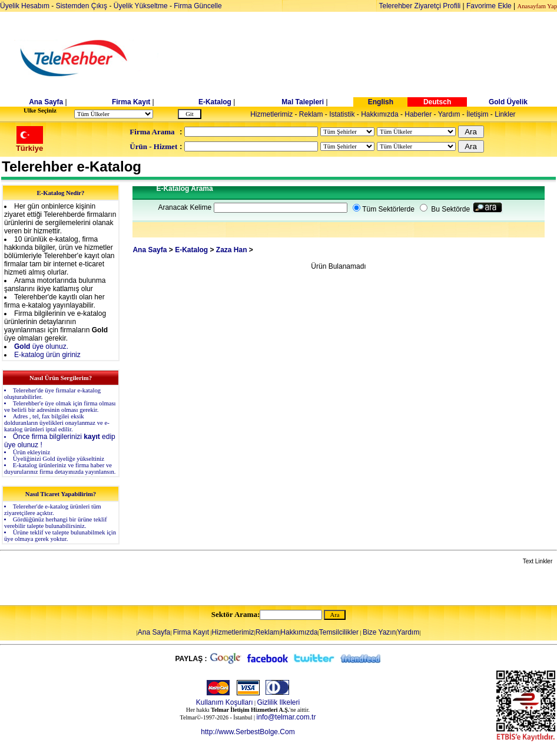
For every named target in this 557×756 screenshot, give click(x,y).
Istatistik (342, 114)
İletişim (477, 114)
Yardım (449, 114)
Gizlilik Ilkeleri (279, 702)
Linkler (505, 114)
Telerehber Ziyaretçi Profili (420, 6)
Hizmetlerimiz (271, 114)
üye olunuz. (41, 346)
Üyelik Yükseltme (141, 6)
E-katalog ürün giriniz (47, 355)
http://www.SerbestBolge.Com (248, 732)
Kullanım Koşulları (225, 702)
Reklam (311, 114)
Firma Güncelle (198, 6)
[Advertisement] (369, 59)
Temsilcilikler (339, 632)
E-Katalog (215, 102)
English (381, 102)
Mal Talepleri (303, 102)
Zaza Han (232, 250)
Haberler (418, 114)
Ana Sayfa (46, 102)
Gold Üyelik (508, 102)
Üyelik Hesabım (25, 6)
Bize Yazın (379, 632)
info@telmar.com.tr (286, 717)
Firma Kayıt (131, 102)
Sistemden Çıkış (82, 6)
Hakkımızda (379, 114)
